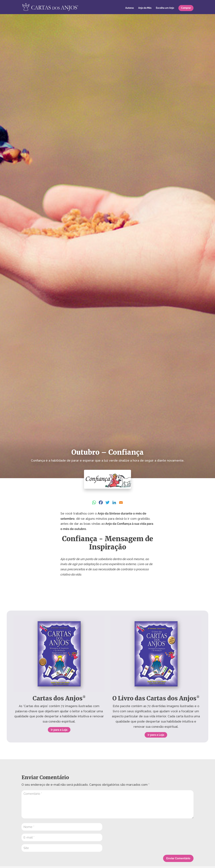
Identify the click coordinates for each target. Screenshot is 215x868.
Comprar (186, 8)
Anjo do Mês (145, 8)
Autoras (130, 8)
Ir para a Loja (59, 730)
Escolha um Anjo (165, 8)
